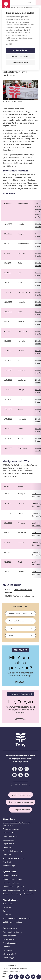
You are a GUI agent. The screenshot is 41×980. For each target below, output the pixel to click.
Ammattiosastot (10, 943)
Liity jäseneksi (15, 628)
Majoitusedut (8, 844)
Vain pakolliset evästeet (20, 56)
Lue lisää (20, 682)
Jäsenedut (8, 819)
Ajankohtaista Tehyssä (18, 614)
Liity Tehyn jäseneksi (22, 795)
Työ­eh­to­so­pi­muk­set (11, 876)
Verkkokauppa (9, 866)
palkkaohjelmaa (17, 117)
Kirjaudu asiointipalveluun (22, 802)
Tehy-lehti (7, 862)
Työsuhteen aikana (11, 883)
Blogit (5, 911)
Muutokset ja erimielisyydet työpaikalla (19, 890)
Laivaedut (7, 847)
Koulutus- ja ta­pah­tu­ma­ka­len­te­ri (16, 919)
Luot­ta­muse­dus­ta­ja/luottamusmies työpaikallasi (18, 824)
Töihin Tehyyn (8, 958)
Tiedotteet (7, 908)
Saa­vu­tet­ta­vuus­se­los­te (12, 971)
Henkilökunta (8, 939)
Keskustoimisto (9, 936)
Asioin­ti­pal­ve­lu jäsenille (13, 932)
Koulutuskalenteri (16, 621)
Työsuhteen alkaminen (12, 879)
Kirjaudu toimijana (22, 810)
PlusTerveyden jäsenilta (23, 596)
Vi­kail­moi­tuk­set (9, 954)
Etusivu (14, 8)
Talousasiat (7, 950)
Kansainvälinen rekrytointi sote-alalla (19, 894)
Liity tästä (20, 719)
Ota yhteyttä (9, 928)
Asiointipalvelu (15, 636)
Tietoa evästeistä (9, 966)
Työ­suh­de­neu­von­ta (11, 829)
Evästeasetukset (20, 63)
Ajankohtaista (26, 8)
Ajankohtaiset (9, 904)
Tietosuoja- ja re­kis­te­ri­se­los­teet (15, 969)
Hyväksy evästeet (20, 50)
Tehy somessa (21, 784)
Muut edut (7, 855)
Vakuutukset (8, 840)
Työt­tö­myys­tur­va (10, 837)
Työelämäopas (10, 872)
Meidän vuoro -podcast (13, 922)
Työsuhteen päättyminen (13, 887)
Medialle (6, 947)
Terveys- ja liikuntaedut (13, 851)
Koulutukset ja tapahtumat (14, 858)
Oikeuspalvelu (9, 833)
